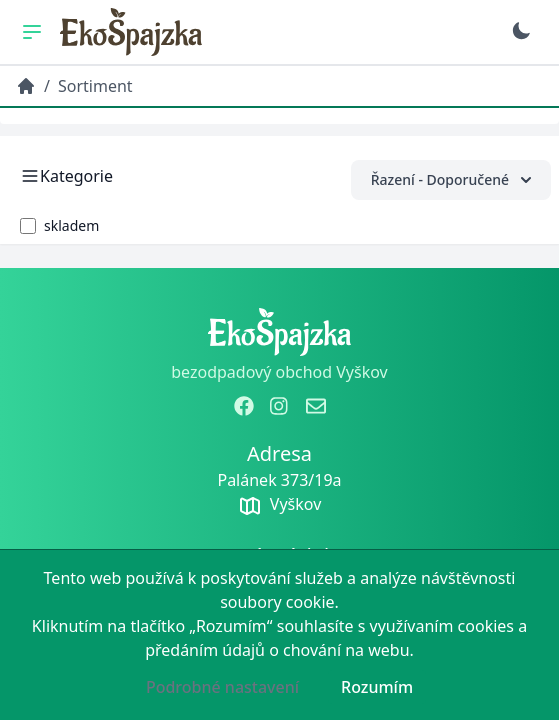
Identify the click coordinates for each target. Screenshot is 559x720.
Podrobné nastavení (222, 687)
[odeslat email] (316, 406)
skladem (71, 225)
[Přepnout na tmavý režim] (521, 31)
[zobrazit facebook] (244, 406)
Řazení (451, 180)
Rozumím (377, 687)
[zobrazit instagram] (280, 406)
